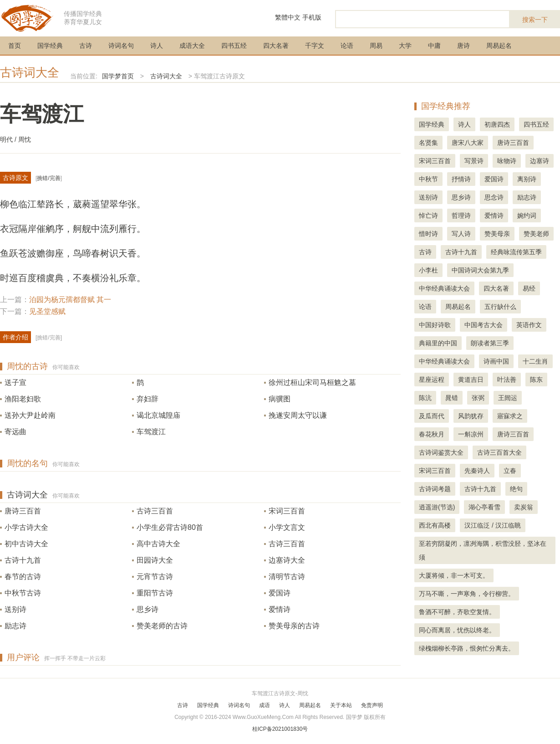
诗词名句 (121, 46)
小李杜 (428, 270)
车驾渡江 (151, 432)
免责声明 (372, 705)
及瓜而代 (432, 416)
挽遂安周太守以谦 (298, 415)
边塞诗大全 (287, 560)
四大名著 (276, 46)
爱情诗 (280, 609)
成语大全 (192, 46)
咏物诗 (507, 161)
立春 (510, 471)
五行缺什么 (500, 307)
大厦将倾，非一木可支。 (454, 575)
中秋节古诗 (23, 593)
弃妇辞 (148, 399)
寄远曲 (15, 432)
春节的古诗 (23, 577)
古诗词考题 (435, 489)
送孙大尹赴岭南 (30, 415)
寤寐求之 (510, 416)
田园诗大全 (155, 560)
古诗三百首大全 (499, 452)
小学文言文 (287, 527)
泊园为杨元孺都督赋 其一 (70, 300)
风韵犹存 (471, 416)
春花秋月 (432, 434)
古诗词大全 (30, 72)
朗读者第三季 (490, 343)
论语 (347, 46)
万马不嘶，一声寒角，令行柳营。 (467, 594)
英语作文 (529, 325)
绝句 (516, 489)
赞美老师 (536, 234)
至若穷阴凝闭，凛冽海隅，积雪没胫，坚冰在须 (483, 550)
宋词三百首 (287, 511)
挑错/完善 (48, 178)
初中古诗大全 (26, 544)
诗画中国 (496, 361)
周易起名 (499, 46)
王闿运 (508, 398)
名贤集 (428, 143)
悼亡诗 (428, 216)
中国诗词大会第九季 (480, 270)
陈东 (536, 380)
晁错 (452, 398)
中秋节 (428, 179)
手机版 (312, 17)
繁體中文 (288, 17)
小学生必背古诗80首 (170, 527)
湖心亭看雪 (484, 507)
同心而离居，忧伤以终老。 (457, 630)
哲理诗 (461, 216)
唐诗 (463, 46)
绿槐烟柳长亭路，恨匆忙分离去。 (467, 648)
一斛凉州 (471, 434)
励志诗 (15, 626)
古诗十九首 (23, 560)
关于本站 (341, 705)
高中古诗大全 (158, 544)
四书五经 (234, 46)
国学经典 (50, 46)
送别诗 (15, 609)
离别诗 (527, 179)
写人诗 (461, 234)
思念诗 (494, 197)
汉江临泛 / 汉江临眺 (493, 525)
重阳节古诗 (155, 593)
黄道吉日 (471, 380)
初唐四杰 (497, 124)
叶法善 (507, 380)
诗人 (157, 46)
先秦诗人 (477, 471)
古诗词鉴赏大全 (441, 452)
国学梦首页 (118, 76)
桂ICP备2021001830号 (280, 729)
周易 (376, 46)
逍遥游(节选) (437, 507)
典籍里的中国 (438, 343)
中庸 (434, 46)
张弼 (478, 398)
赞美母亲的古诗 (294, 626)
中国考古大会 (484, 325)
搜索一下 (535, 20)
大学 (405, 46)
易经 (529, 288)
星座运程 (432, 380)
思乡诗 (148, 609)
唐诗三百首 (23, 511)
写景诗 (474, 161)
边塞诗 (540, 161)
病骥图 (280, 399)
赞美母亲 (497, 234)
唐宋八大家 (468, 143)
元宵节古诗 (155, 577)
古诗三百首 (155, 511)
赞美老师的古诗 (162, 626)
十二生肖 (535, 361)
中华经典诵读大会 (444, 288)
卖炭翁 (524, 507)
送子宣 (15, 382)
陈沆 (425, 398)
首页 (15, 46)
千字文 (315, 46)
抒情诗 (461, 179)
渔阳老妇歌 (23, 399)
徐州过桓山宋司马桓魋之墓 (312, 382)
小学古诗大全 (26, 527)
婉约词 (527, 216)
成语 (265, 705)
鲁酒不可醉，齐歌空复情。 (457, 612)
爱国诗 (280, 593)
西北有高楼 (435, 525)
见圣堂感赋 (47, 311)
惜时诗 (428, 234)
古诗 (86, 46)
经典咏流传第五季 (516, 252)
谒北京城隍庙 (158, 415)
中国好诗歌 (435, 325)
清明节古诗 (287, 577)
